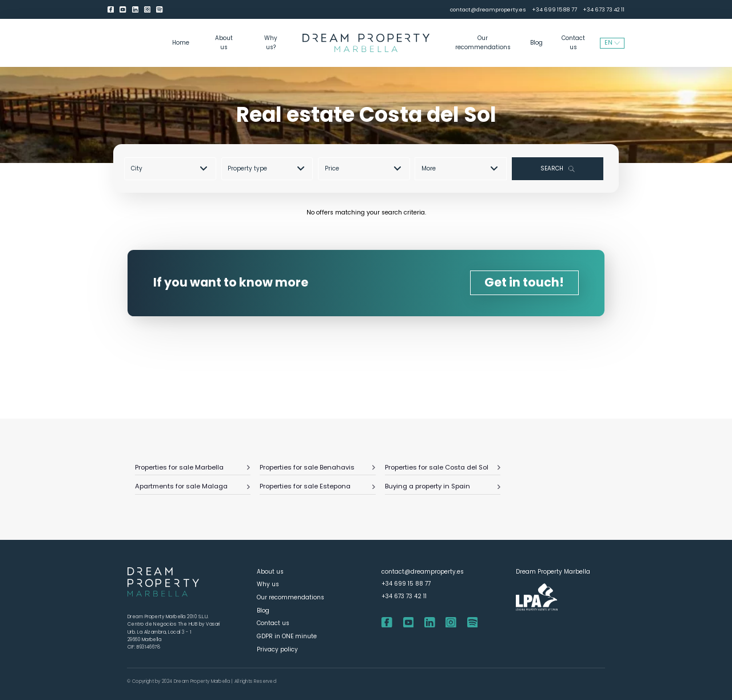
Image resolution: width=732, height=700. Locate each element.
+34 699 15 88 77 (554, 9)
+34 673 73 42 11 (604, 9)
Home (181, 43)
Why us (268, 584)
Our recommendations (483, 43)
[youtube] (123, 10)
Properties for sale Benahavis (317, 467)
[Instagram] (147, 10)
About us (224, 43)
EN (612, 43)
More (460, 168)
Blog (536, 43)
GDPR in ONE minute (287, 636)
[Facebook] (111, 10)
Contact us (573, 43)
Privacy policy (277, 649)
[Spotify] (159, 10)
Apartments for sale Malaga (193, 486)
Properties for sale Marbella (193, 467)
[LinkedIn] (135, 10)
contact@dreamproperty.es (488, 9)
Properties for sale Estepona (317, 486)
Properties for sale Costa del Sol (443, 467)
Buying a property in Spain (443, 486)
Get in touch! (524, 282)
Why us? (271, 43)
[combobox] (173, 168)
